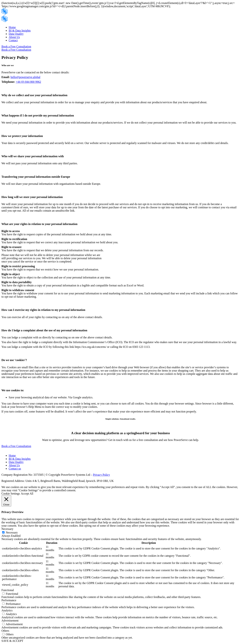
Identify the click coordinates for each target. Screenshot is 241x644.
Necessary (12, 533)
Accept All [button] (27, 494)
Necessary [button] (7, 529)
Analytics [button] (7, 610)
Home (12, 27)
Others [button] (5, 631)
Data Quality (16, 34)
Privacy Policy (102, 475)
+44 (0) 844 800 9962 (28, 82)
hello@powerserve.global (25, 77)
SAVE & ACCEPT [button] (12, 641)
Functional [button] (8, 590)
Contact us (15, 469)
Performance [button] (9, 600)
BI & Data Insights (20, 31)
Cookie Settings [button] (11, 494)
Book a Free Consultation (16, 46)
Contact (13, 40)
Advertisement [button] (10, 621)
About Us (14, 37)
